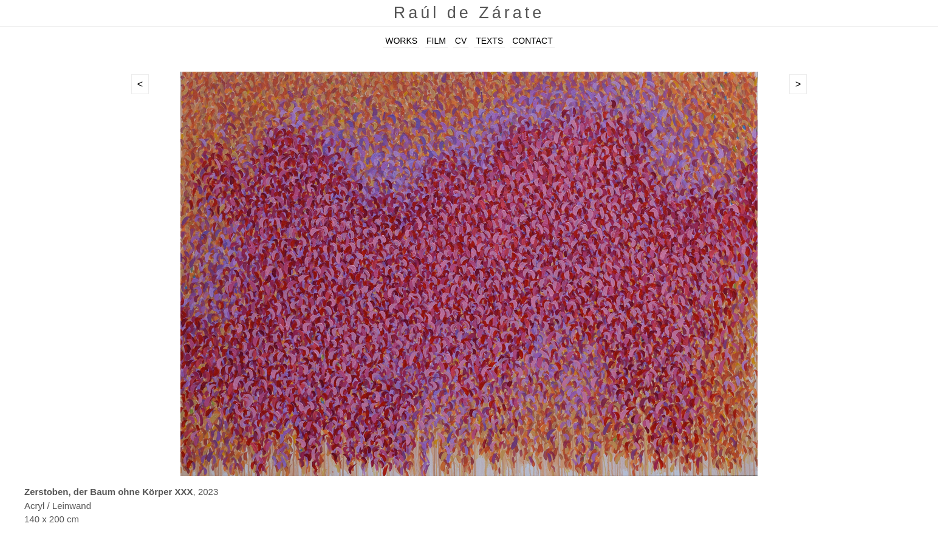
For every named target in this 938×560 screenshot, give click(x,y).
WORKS (401, 41)
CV (461, 41)
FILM (436, 41)
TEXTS (489, 41)
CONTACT (532, 41)
